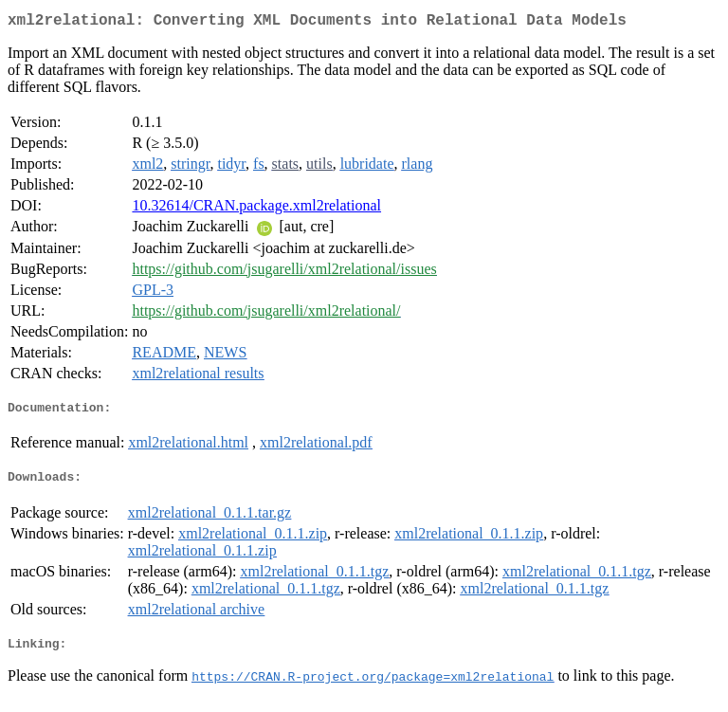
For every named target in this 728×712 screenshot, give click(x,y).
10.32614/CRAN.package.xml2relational (256, 209)
